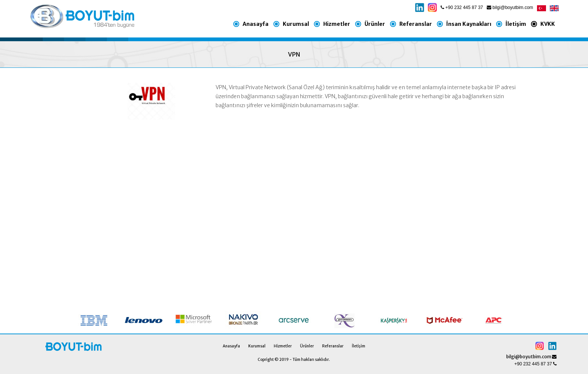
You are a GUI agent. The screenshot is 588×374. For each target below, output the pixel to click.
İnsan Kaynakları (469, 24)
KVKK (548, 24)
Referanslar (416, 24)
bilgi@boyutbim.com (510, 7)
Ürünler (375, 24)
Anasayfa (256, 24)
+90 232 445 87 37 (462, 7)
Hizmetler (337, 24)
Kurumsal (296, 24)
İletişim (516, 24)
